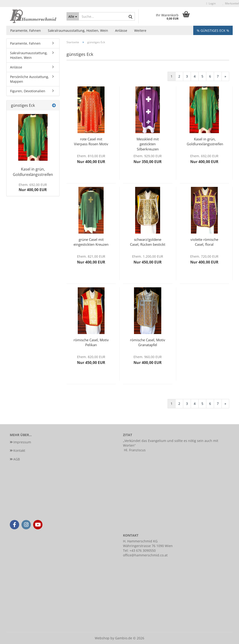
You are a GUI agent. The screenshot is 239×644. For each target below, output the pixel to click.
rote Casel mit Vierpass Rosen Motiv (91, 141)
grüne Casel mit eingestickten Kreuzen (91, 242)
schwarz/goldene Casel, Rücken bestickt (148, 242)
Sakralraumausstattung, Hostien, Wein (78, 30)
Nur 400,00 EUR (33, 187)
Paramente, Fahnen (26, 30)
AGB (17, 459)
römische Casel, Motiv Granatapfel (148, 342)
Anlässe (121, 30)
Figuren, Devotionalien (28, 91)
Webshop (102, 638)
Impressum (22, 442)
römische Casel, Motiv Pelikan (91, 342)
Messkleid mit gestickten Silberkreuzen (148, 144)
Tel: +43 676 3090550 (139, 550)
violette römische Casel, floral (204, 242)
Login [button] (211, 3)
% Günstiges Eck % (213, 30)
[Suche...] (73, 16)
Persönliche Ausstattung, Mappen (30, 79)
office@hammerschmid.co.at (145, 555)
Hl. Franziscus (135, 450)
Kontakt (19, 450)
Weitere (140, 30)
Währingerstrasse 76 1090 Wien (148, 546)
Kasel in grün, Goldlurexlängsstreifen (205, 141)
